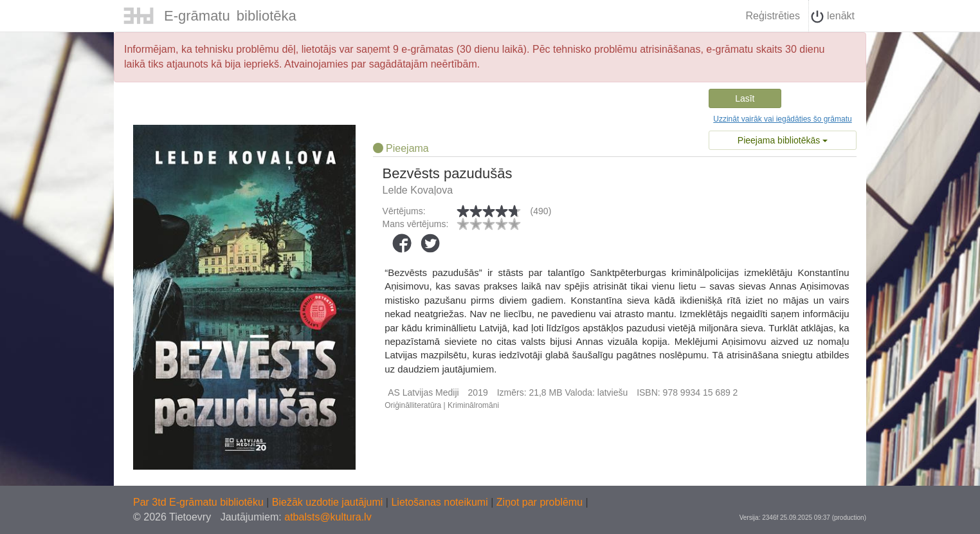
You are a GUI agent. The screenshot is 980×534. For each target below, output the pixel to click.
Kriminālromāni (473, 405)
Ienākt (833, 17)
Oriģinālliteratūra (413, 405)
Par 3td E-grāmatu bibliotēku (200, 502)
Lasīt (745, 98)
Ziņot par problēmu (540, 502)
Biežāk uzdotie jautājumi (329, 502)
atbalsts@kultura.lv (328, 517)
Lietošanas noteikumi (441, 502)
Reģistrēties (772, 16)
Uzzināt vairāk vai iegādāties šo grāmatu (782, 119)
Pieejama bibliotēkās (783, 140)
